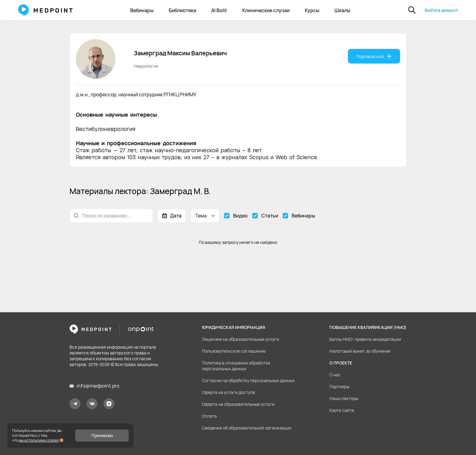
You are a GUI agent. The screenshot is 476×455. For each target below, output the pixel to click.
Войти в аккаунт (441, 10)
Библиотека (182, 10)
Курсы (312, 10)
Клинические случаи (266, 10)
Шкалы (342, 10)
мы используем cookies (39, 440)
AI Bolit (219, 10)
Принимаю (102, 435)
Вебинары (142, 10)
